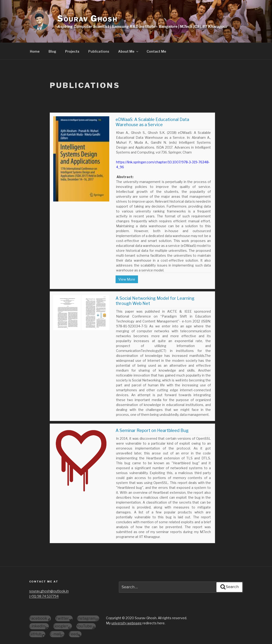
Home (35, 51)
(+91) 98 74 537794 (44, 596)
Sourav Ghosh (87, 18)
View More (127, 279)
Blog (52, 51)
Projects (72, 51)
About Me (129, 51)
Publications (99, 51)
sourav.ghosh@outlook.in (49, 591)
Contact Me (156, 51)
